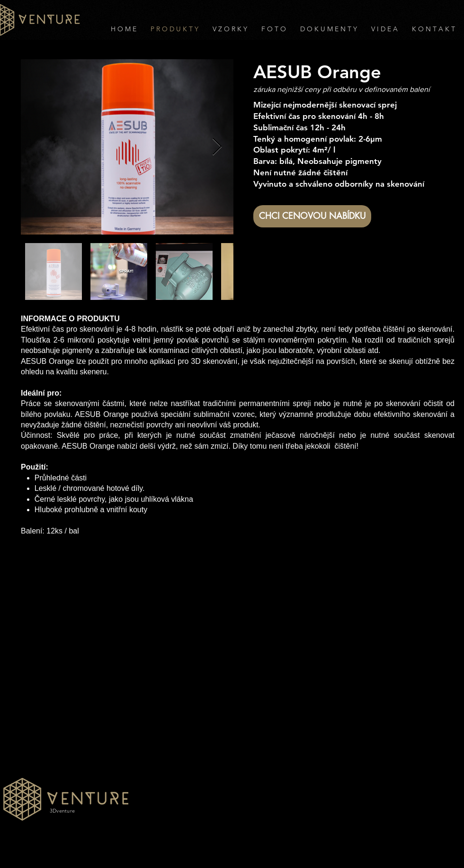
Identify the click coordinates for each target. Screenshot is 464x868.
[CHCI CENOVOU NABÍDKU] (312, 216)
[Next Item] (217, 147)
